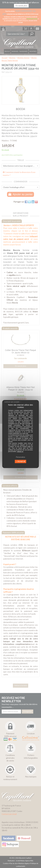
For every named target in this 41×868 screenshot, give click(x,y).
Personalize (21, 457)
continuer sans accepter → (13, 402)
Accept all (21, 462)
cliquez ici (20, 451)
